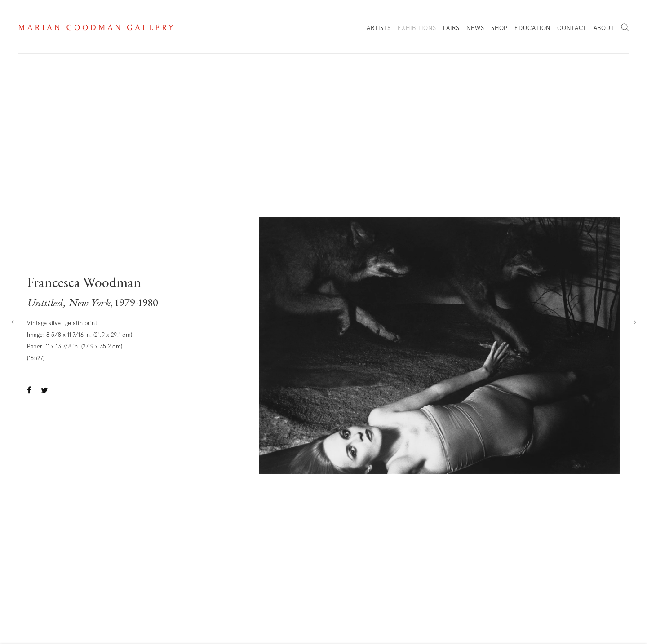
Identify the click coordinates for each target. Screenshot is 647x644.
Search (625, 28)
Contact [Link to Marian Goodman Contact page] (572, 28)
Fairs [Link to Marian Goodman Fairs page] (452, 28)
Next (634, 322)
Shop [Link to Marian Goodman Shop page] (500, 30)
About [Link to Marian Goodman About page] (604, 28)
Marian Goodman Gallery (96, 27)
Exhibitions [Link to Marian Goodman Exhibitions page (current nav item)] (417, 28)
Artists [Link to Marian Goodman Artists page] (379, 28)
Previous (13, 322)
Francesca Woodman (84, 284)
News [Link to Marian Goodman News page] (475, 28)
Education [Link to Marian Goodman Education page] (532, 28)
